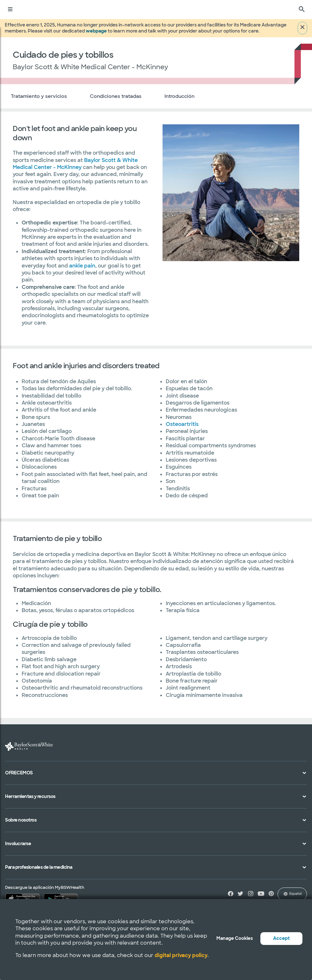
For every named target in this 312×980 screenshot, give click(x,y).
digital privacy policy (181, 955)
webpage (96, 31)
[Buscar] (302, 10)
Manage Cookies (235, 938)
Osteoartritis (182, 424)
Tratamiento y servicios (39, 96)
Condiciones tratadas (116, 96)
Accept (281, 938)
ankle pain (82, 266)
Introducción (179, 96)
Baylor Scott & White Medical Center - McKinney (75, 164)
